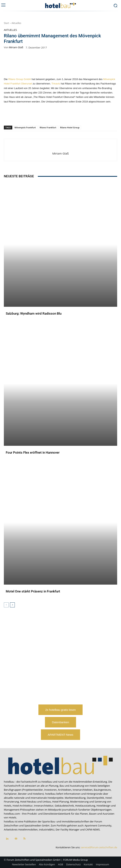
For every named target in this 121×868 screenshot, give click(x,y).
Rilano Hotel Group (70, 127)
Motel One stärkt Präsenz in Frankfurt (33, 591)
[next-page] (12, 605)
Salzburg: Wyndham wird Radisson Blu (34, 313)
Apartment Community (98, 825)
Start (6, 23)
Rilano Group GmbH (20, 79)
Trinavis (56, 84)
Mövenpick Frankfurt (25, 127)
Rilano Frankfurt (48, 127)
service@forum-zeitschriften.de (99, 847)
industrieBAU (47, 830)
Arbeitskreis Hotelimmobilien (21, 830)
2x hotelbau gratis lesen (61, 710)
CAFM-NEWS (92, 830)
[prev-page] (6, 605)
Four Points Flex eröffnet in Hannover (33, 452)
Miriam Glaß (16, 47)
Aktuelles (16, 23)
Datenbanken (60, 722)
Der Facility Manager (68, 830)
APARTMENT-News (61, 735)
